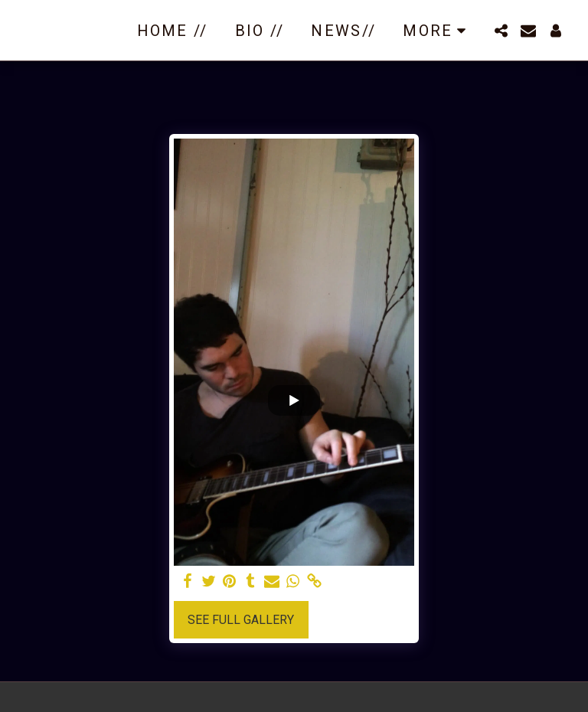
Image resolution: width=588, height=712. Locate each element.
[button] (501, 31)
